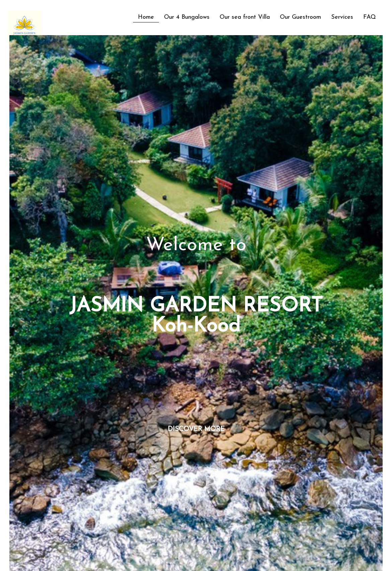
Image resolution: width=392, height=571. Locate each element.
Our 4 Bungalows (187, 17)
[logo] (10, 15)
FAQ (370, 17)
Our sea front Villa (245, 17)
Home (146, 17)
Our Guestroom (300, 17)
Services (342, 17)
